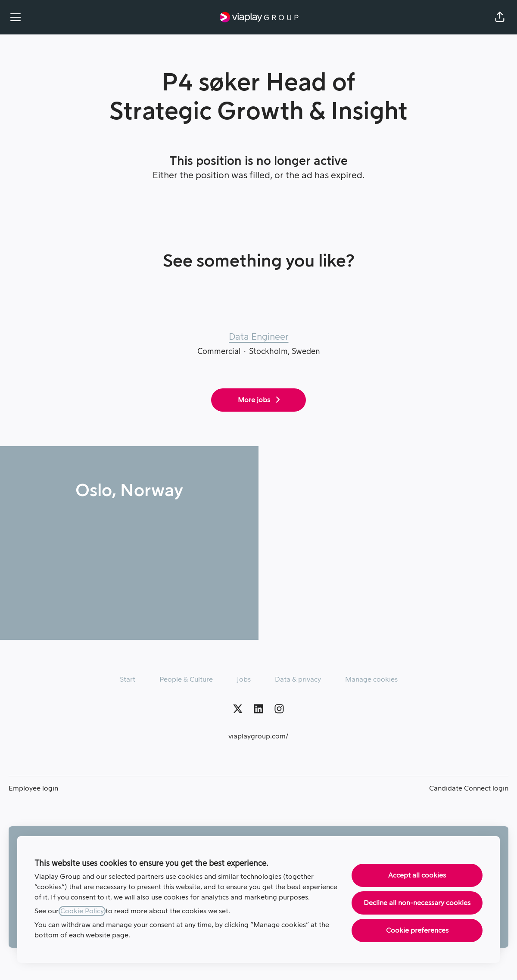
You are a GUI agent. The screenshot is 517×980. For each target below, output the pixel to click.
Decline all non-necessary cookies (417, 903)
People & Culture (186, 679)
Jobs (244, 679)
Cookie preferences (417, 930)
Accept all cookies (417, 875)
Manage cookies (371, 679)
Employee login (33, 788)
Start (128, 679)
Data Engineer (259, 337)
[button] (500, 17)
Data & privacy (298, 679)
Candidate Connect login (469, 788)
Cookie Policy (82, 911)
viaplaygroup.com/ (258, 736)
